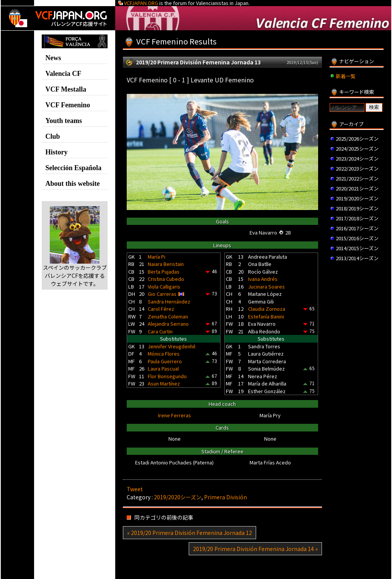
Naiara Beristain (166, 264)
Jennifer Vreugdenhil (171, 346)
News (53, 58)
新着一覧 (346, 76)
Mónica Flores (164, 353)
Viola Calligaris (164, 286)
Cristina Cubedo (166, 279)
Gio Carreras (162, 294)
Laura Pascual (163, 368)
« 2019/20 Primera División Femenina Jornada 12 (189, 533)
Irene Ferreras (175, 415)
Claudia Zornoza (267, 309)
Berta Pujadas (164, 271)
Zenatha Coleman (168, 316)
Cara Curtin (160, 331)
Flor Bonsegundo (167, 376)
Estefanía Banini (266, 316)
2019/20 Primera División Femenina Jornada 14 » (255, 549)
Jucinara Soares (266, 286)
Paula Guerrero (165, 361)
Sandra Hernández (169, 301)
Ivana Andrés (263, 279)
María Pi (157, 257)
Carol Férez (161, 309)
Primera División (225, 497)
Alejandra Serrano (168, 324)
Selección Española (73, 168)
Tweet (135, 489)
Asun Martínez (164, 383)
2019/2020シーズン (178, 497)
